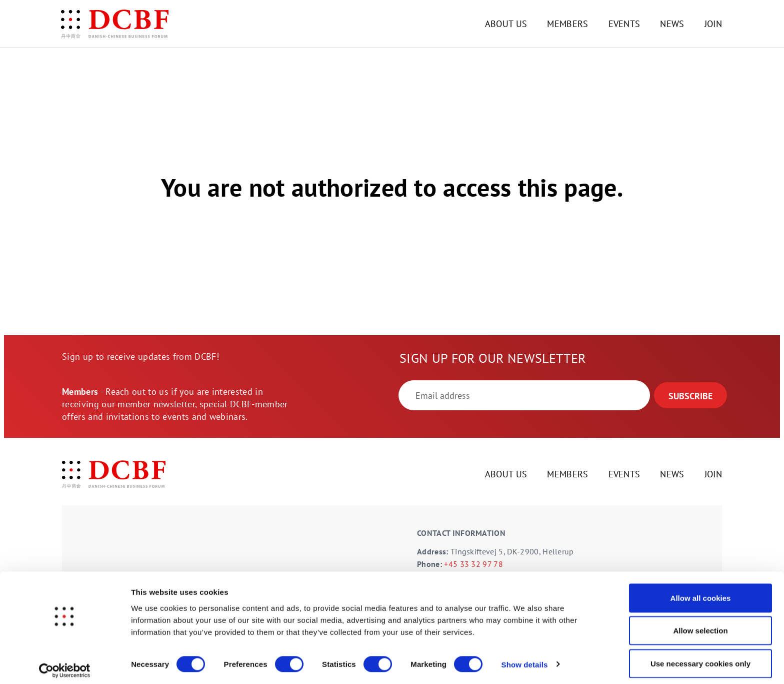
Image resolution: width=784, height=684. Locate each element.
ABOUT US (506, 24)
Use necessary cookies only (700, 657)
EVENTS (624, 24)
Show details (525, 658)
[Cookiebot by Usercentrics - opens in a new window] (65, 664)
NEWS (672, 24)
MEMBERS (567, 24)
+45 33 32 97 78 (473, 564)
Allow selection (700, 625)
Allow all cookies (701, 592)
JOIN (713, 24)
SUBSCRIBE (690, 396)
